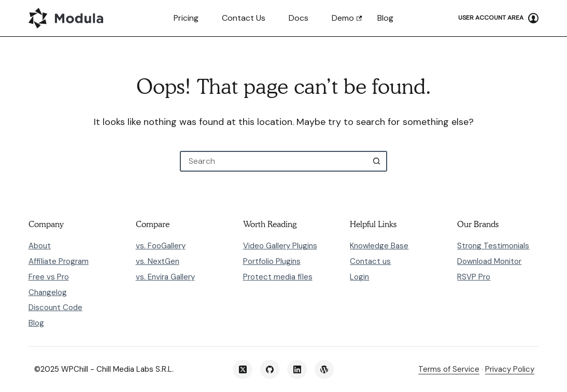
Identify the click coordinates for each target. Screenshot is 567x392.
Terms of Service (449, 369)
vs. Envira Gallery (165, 277)
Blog (385, 18)
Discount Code (55, 307)
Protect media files (278, 277)
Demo (343, 18)
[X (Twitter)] (243, 370)
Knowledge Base (379, 246)
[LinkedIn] (297, 370)
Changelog (48, 292)
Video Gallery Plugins (280, 246)
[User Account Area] (498, 18)
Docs (299, 18)
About (40, 246)
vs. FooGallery (161, 246)
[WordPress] (324, 370)
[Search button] (377, 161)
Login (359, 277)
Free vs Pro (49, 277)
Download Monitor (489, 261)
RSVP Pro (474, 277)
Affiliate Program (59, 261)
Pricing (186, 18)
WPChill (75, 369)
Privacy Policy (510, 369)
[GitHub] (270, 370)
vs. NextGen (158, 261)
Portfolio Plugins (272, 261)
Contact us (244, 18)
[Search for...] (273, 161)
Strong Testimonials (493, 246)
